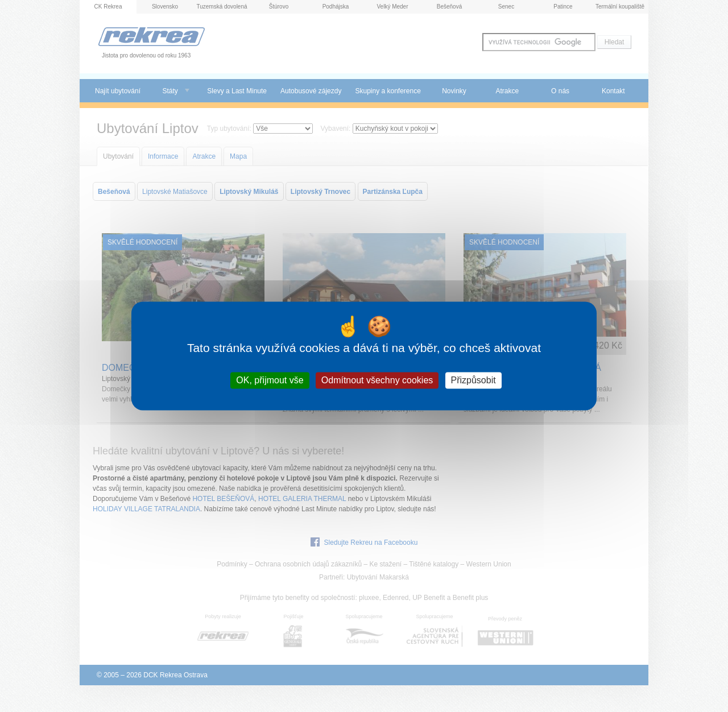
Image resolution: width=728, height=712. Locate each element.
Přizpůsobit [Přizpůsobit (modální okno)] (473, 380)
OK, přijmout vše (270, 380)
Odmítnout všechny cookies (377, 380)
